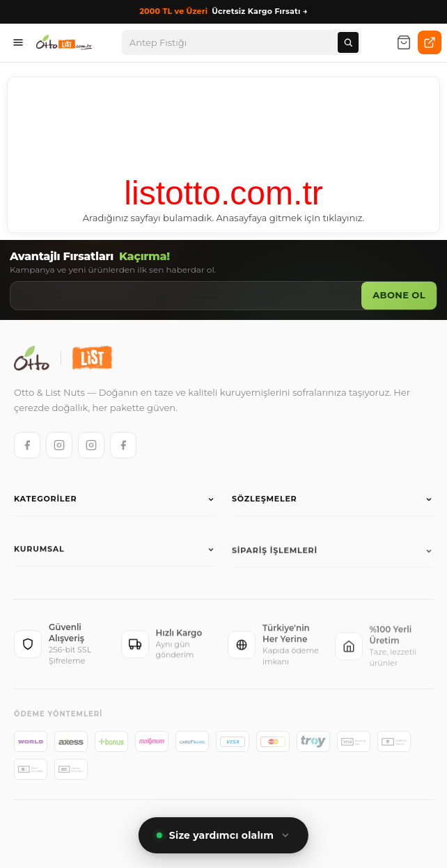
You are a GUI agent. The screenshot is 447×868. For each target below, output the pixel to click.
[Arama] (234, 42)
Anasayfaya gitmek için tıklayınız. (291, 218)
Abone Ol (399, 295)
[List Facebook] (123, 445)
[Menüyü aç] (18, 42)
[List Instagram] (91, 445)
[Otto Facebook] (27, 445)
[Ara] (348, 42)
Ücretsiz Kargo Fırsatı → (223, 12)
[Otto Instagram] (59, 445)
